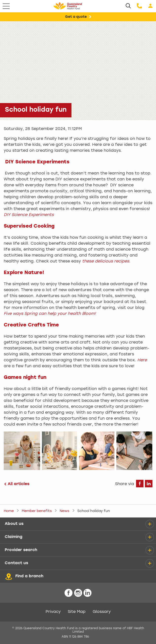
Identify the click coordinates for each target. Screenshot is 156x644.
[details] (150, 524)
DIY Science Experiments (29, 215)
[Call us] (139, 6)
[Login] (150, 6)
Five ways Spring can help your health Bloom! (50, 314)
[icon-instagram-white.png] (78, 593)
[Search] (128, 6)
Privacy (53, 612)
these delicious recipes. (106, 261)
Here (142, 360)
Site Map (77, 612)
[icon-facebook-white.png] (69, 593)
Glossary (102, 612)
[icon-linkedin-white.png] (87, 593)
